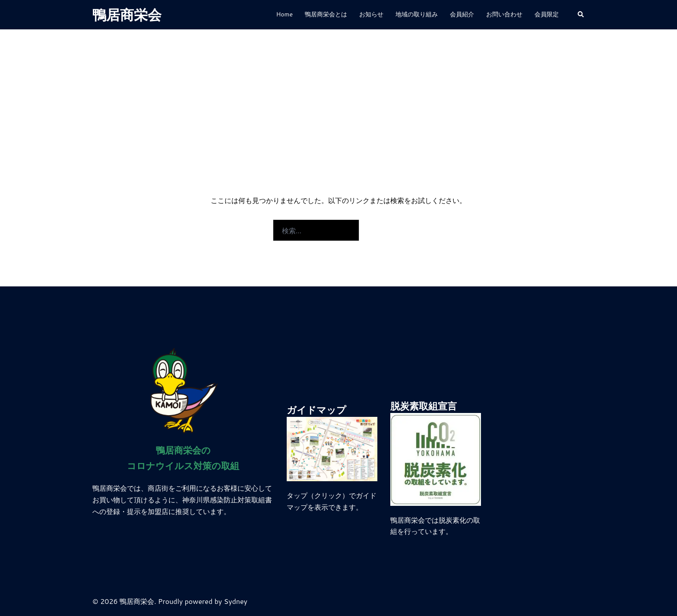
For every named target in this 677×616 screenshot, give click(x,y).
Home (284, 14)
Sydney (236, 601)
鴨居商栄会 (127, 14)
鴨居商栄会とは (326, 14)
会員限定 (547, 14)
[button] (581, 15)
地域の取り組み (417, 14)
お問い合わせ (504, 14)
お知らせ (371, 14)
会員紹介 (462, 14)
